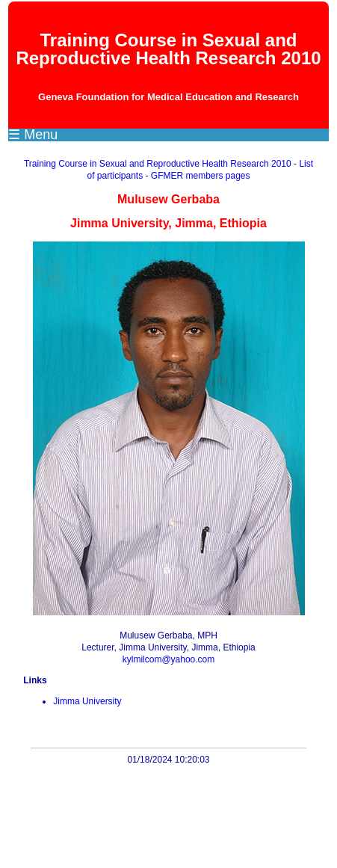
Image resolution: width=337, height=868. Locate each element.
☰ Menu (33, 135)
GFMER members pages (201, 176)
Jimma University (87, 701)
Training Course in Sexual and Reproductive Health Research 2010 (158, 164)
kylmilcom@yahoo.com (169, 659)
